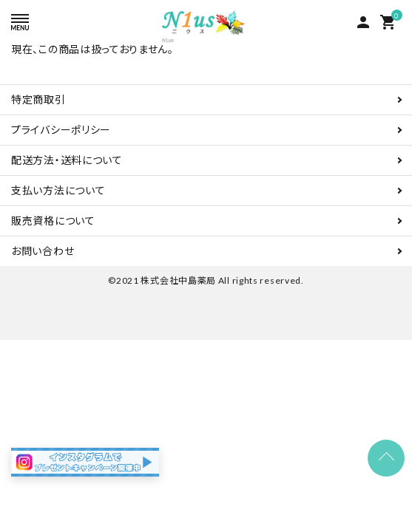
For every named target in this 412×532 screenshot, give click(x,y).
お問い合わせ (43, 251)
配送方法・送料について (67, 160)
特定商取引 (38, 99)
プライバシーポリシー (61, 130)
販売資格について (53, 221)
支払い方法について (58, 190)
